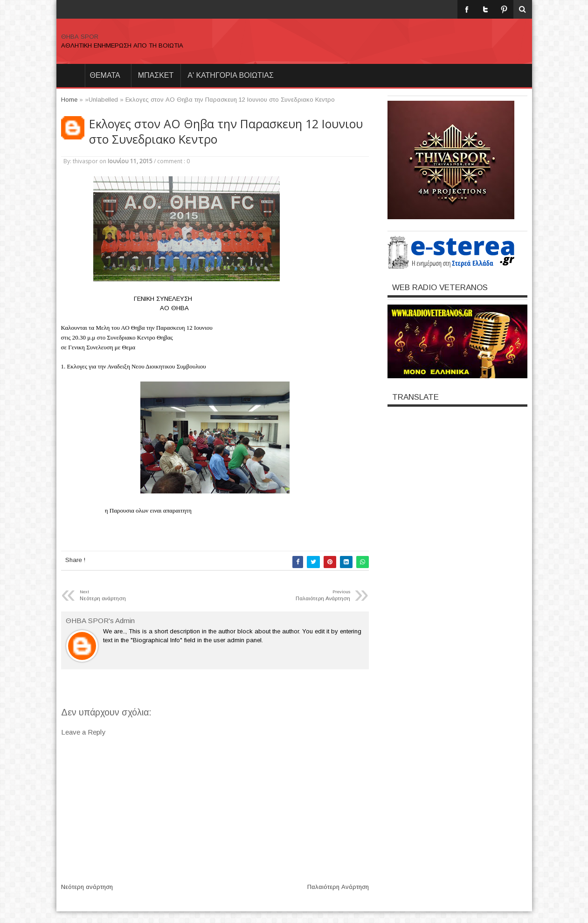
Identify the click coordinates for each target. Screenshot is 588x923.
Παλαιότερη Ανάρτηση (338, 887)
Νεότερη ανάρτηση (87, 887)
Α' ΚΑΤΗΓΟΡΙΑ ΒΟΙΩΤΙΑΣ (231, 75)
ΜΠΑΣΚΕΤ (156, 75)
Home (70, 76)
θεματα (105, 75)
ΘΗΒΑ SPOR (80, 37)
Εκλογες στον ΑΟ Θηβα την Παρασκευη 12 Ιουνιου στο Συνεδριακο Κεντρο (226, 132)
